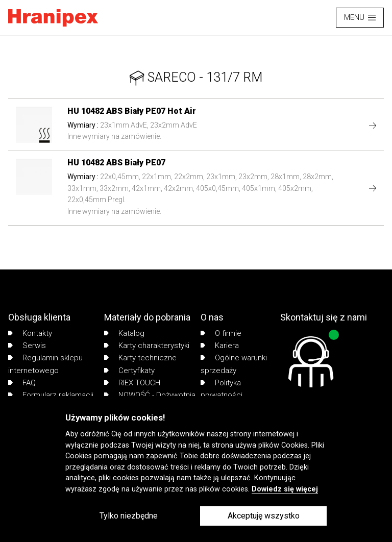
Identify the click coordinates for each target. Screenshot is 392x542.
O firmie (221, 333)
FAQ (22, 383)
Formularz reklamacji (51, 395)
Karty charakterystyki (147, 346)
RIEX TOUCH (132, 383)
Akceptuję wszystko (264, 516)
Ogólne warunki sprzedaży (234, 364)
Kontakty (30, 333)
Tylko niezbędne (129, 516)
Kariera (220, 346)
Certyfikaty (129, 371)
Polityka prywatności (222, 389)
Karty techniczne (140, 358)
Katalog (124, 333)
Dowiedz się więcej (285, 489)
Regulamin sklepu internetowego (45, 364)
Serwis (27, 346)
